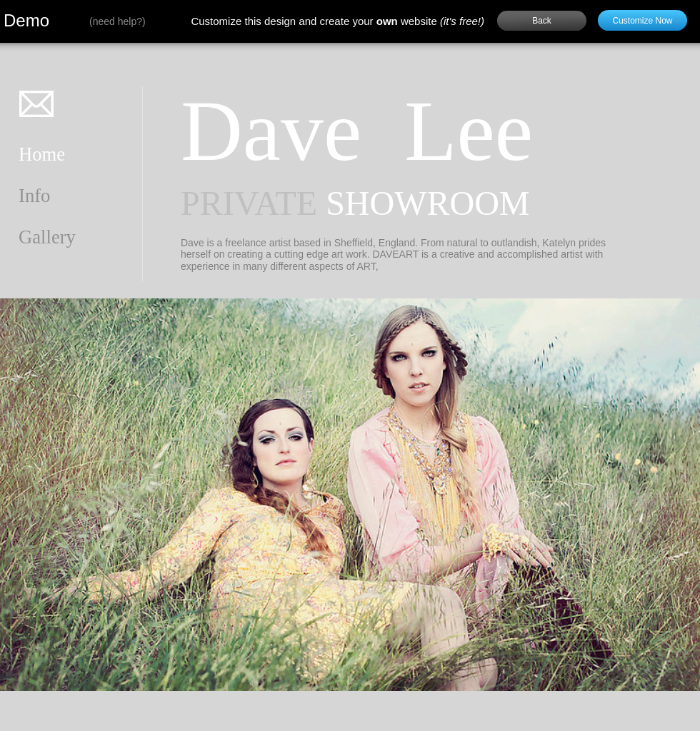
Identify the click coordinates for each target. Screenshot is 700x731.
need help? (117, 21)
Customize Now (642, 21)
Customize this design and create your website (337, 21)
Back (542, 21)
